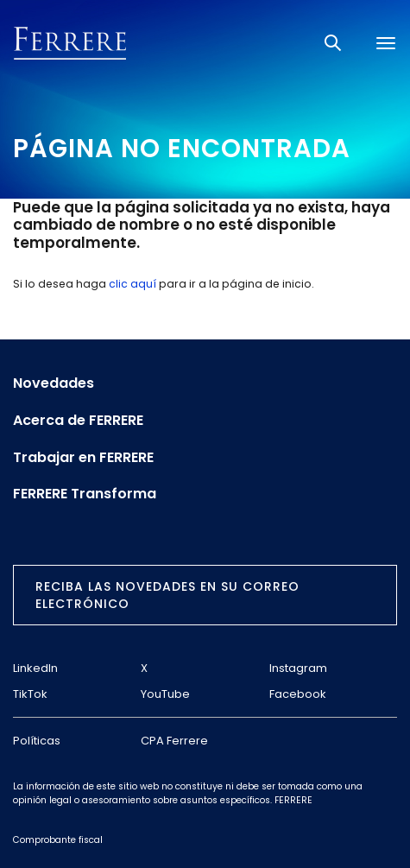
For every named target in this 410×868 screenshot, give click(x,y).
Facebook (298, 694)
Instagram (298, 668)
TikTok (30, 694)
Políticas (37, 741)
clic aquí (132, 284)
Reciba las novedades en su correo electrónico (167, 595)
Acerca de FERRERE (78, 421)
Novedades (54, 383)
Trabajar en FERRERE (83, 458)
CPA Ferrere (174, 741)
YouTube (165, 694)
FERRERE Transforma (85, 494)
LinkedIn (35, 668)
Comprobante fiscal (58, 840)
